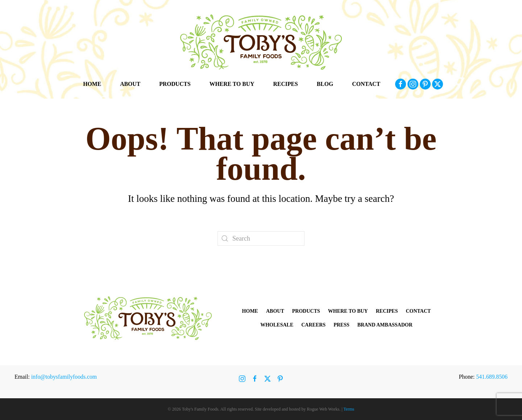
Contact (366, 84)
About (275, 311)
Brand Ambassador (385, 325)
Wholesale (277, 325)
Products (306, 311)
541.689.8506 (492, 377)
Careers (313, 325)
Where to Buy (232, 84)
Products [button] (175, 84)
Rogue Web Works (323, 409)
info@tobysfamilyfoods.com (64, 377)
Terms (349, 409)
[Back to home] (261, 42)
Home (92, 84)
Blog (325, 84)
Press (341, 325)
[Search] (261, 238)
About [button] (130, 84)
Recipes (286, 84)
